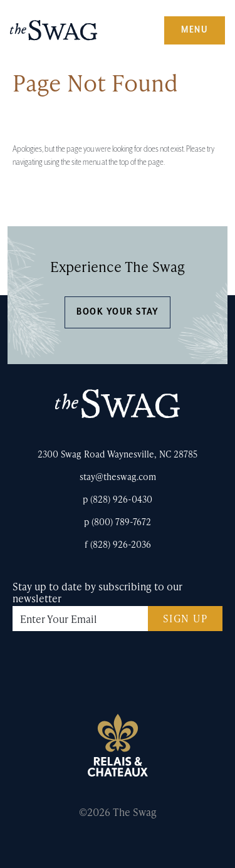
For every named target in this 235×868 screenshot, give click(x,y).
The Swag (54, 35)
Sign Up (185, 618)
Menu (195, 30)
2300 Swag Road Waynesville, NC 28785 (118, 454)
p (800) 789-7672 (118, 522)
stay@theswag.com (118, 477)
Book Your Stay (118, 312)
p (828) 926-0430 (118, 499)
